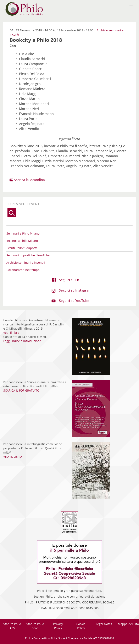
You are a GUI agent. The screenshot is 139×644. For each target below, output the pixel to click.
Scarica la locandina (27, 180)
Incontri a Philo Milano (22, 241)
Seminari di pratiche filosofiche (28, 255)
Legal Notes (104, 624)
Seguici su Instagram (75, 290)
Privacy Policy (58, 626)
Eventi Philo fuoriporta (22, 248)
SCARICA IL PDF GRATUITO (21, 390)
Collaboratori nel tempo (23, 270)
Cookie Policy (81, 626)
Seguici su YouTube (74, 301)
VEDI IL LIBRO (13, 457)
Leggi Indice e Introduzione (22, 341)
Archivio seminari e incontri (26, 263)
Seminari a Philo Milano (23, 233)
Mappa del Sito (128, 624)
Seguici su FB (69, 280)
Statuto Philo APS (12, 626)
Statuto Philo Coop (35, 626)
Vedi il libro (11, 333)
